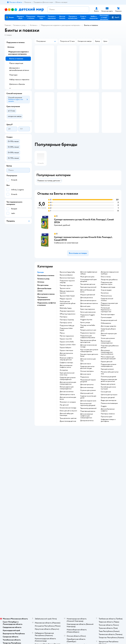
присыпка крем (107, 425)
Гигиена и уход (19, 25)
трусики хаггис (65, 296)
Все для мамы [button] (43, 293)
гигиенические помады (68, 416)
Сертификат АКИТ (49, 499)
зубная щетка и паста (67, 402)
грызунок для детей (108, 405)
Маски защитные (16, 63)
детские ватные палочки (89, 311)
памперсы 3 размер (67, 328)
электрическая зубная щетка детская (88, 349)
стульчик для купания (88, 398)
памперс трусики (66, 293)
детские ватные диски (88, 308)
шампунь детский (87, 401)
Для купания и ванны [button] (46, 302)
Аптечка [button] (41, 290)
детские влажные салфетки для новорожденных (87, 424)
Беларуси (34, 518)
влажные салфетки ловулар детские (66, 367)
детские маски (86, 372)
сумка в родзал (106, 325)
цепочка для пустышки (109, 403)
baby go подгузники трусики (67, 300)
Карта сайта (46, 504)
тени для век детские (88, 292)
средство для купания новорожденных (68, 386)
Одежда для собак (108, 483)
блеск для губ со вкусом (68, 419)
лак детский (64, 413)
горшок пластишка (66, 358)
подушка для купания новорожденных (108, 373)
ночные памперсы (87, 379)
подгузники (85, 385)
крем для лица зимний (88, 295)
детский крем (85, 314)
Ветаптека (105, 486)
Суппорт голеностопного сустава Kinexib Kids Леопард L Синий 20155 (83, 246)
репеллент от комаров (68, 410)
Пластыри (13, 75)
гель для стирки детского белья (89, 363)
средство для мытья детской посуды (87, 375)
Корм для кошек (107, 475)
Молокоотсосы (106, 304)
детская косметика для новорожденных (68, 391)
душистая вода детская (68, 429)
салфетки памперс (66, 371)
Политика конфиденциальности (50, 489)
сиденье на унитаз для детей (88, 405)
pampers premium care (88, 338)
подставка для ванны (88, 419)
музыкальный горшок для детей (88, 389)
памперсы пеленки (108, 422)
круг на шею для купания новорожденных (89, 358)
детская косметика (67, 400)
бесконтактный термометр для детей (88, 412)
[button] (115, 17)
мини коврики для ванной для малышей (108, 366)
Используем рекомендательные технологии (20, 515)
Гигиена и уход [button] (43, 287)
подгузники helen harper (66, 337)
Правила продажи (48, 482)
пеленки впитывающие (109, 411)
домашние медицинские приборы (110, 281)
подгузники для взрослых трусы (107, 291)
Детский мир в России (13, 518)
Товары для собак (108, 478)
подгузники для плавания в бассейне (88, 345)
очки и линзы (106, 285)
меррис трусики (66, 307)
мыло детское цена (87, 285)
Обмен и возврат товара (51, 479)
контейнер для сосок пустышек (108, 396)
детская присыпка (87, 392)
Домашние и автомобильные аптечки (19, 69)
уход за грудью (106, 298)
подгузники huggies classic (88, 324)
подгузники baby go (67, 333)
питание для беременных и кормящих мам (106, 318)
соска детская (106, 400)
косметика (105, 301)
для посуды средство (108, 334)
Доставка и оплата (49, 472)
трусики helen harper (67, 304)
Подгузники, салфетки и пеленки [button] (47, 312)
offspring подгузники (68, 322)
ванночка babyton (66, 283)
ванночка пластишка (67, 286)
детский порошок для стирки (109, 342)
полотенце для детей (108, 385)
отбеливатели (106, 331)
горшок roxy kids (66, 347)
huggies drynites (86, 328)
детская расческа (86, 305)
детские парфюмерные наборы (89, 281)
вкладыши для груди (108, 295)
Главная (8, 25)
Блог (83, 492)
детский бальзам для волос (88, 299)
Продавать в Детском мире (50, 476)
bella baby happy (66, 316)
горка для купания (107, 377)
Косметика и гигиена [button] (46, 283)
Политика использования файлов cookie (50, 494)
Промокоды (46, 485)
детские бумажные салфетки (108, 418)
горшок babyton (65, 355)
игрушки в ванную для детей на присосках (109, 388)
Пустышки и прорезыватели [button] (44, 306)
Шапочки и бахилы (17, 84)
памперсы (64, 325)
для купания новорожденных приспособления (107, 360)
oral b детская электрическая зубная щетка (68, 311)
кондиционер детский (109, 328)
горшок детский (107, 369)
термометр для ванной (88, 416)
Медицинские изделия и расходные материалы (60, 25)
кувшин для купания (108, 392)
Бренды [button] (41, 280)
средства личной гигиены (107, 307)
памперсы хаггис (66, 331)
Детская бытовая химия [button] (44, 297)
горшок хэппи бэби (67, 350)
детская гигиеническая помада (88, 354)
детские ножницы (87, 395)
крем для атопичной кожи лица (67, 382)
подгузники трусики (88, 341)
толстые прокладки (108, 322)
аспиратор (64, 378)
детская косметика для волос (68, 406)
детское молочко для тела (88, 368)
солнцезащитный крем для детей (89, 288)
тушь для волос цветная (68, 426)
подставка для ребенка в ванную (110, 355)
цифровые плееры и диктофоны (108, 428)
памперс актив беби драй (88, 334)
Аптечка (33, 25)
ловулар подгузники (67, 319)
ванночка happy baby (67, 280)
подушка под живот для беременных (109, 312)
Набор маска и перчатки (19, 80)
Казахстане (25, 518)
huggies (104, 414)
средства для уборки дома (108, 338)
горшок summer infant (68, 353)
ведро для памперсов (109, 408)
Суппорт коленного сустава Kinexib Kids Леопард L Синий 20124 (84, 229)
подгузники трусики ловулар (67, 289)
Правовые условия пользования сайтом (35, 513)
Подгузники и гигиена (15, 42)
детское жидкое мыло (88, 409)
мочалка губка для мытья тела (110, 381)
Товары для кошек (108, 472)
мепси (62, 341)
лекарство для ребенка (109, 288)
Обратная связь (48, 502)
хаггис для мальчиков (88, 320)
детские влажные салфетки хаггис (66, 374)
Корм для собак (107, 480)
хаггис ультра (85, 330)
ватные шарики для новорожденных (67, 396)
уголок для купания (108, 346)
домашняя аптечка (87, 428)
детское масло (86, 382)
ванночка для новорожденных (107, 350)
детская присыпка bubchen (66, 362)
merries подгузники (67, 344)
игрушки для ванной (88, 303)
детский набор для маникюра (67, 422)
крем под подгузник (88, 317)
